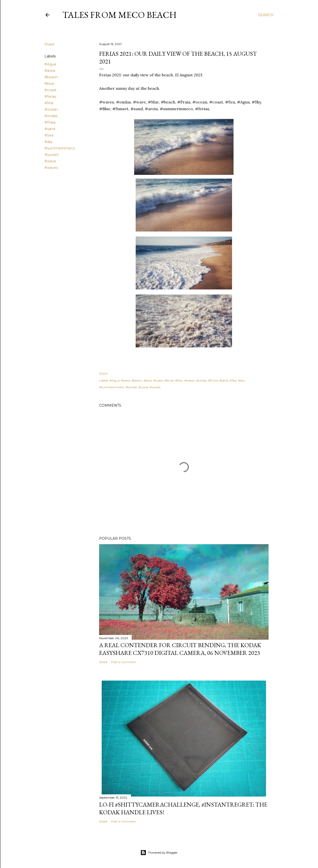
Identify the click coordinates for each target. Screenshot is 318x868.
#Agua (50, 64)
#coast (50, 90)
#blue (49, 84)
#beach (51, 77)
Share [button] (49, 44)
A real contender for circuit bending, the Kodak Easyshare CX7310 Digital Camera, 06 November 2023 (180, 649)
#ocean (51, 109)
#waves (51, 168)
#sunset (52, 155)
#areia (50, 71)
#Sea (49, 135)
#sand (50, 129)
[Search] (266, 15)
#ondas (51, 116)
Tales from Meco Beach (119, 15)
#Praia (50, 122)
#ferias (50, 96)
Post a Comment (123, 662)
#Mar (49, 103)
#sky (49, 142)
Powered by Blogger (159, 853)
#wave (50, 161)
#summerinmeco (60, 148)
